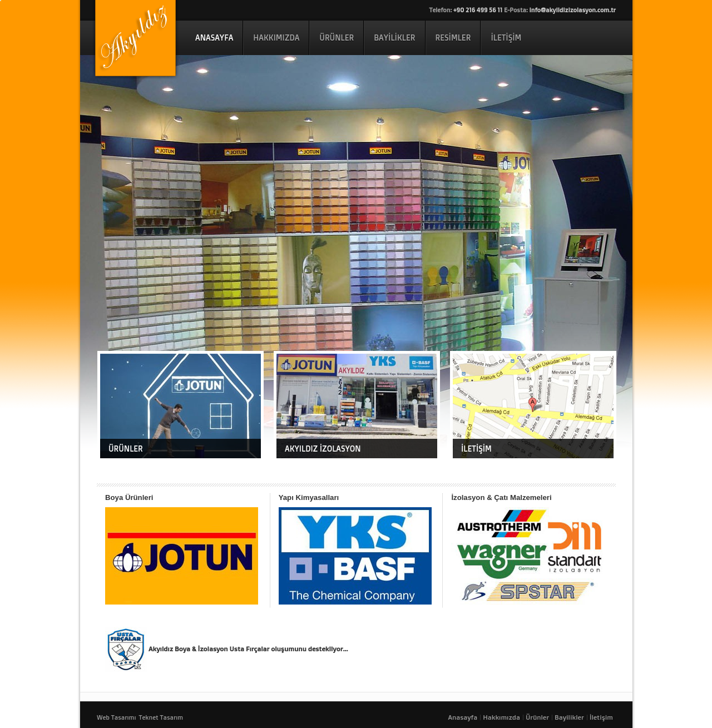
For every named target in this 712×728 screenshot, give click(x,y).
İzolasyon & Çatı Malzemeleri (501, 497)
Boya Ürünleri (129, 497)
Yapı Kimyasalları (309, 497)
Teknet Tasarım (161, 717)
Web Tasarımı (116, 717)
